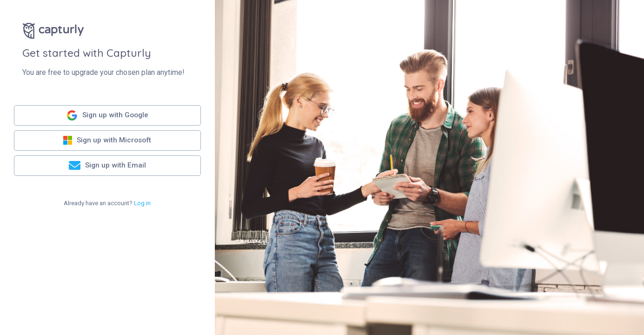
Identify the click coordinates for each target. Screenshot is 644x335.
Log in (142, 203)
